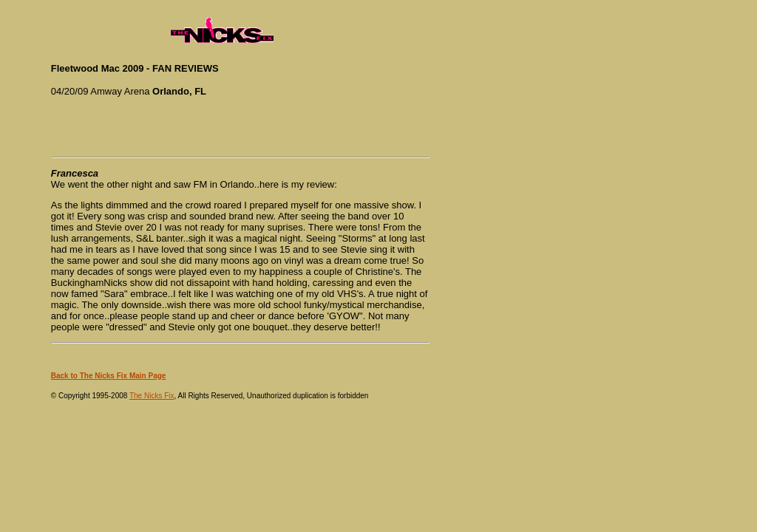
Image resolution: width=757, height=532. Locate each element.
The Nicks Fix (152, 396)
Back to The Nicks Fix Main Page (109, 376)
